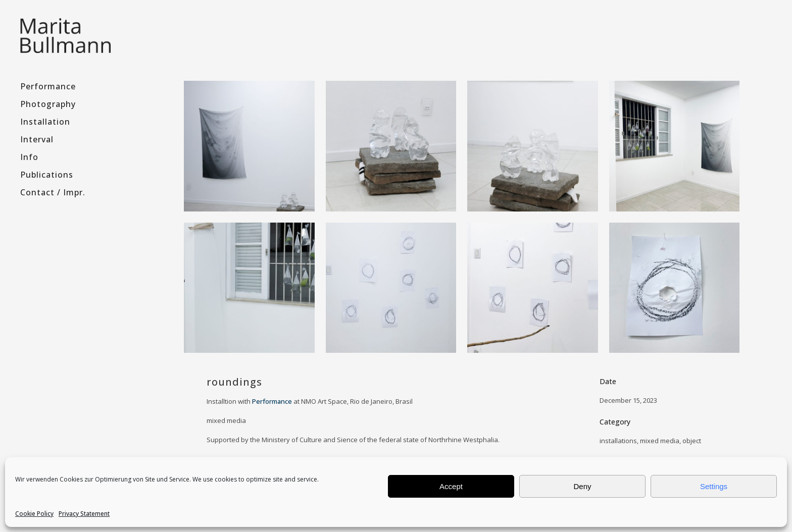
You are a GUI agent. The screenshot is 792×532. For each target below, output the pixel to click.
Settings (714, 486)
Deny (582, 486)
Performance (272, 401)
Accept (451, 486)
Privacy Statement (84, 514)
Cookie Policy (34, 514)
